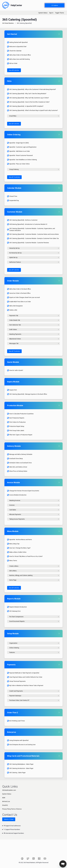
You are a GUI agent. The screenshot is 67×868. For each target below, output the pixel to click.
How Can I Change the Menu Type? (19, 548)
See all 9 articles (14, 124)
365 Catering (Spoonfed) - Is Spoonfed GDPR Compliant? (25, 106)
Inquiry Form (12, 390)
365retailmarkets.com (9, 790)
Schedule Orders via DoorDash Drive (19, 463)
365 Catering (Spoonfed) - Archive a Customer (22, 220)
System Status (43, 13)
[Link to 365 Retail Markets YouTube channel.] (45, 859)
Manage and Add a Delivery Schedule (20, 454)
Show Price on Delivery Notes (17, 471)
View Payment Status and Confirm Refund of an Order (25, 677)
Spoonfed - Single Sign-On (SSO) (18, 143)
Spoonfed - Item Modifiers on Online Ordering (22, 160)
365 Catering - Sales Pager (16, 773)
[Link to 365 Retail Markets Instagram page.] (34, 859)
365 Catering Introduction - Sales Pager (20, 768)
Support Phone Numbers (12, 829)
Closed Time (12, 196)
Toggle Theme (59, 13)
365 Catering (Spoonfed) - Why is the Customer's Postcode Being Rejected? (31, 89)
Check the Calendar (14, 51)
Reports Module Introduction (17, 607)
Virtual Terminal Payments (16, 681)
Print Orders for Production (16, 422)
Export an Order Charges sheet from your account (23, 297)
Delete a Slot (12, 310)
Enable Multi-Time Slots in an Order (19, 302)
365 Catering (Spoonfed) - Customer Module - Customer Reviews (28, 243)
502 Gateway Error (14, 611)
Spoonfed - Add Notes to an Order (18, 151)
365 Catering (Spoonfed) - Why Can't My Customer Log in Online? (28, 98)
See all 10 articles (14, 177)
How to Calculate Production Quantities (20, 414)
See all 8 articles (14, 70)
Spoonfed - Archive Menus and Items (19, 540)
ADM (4, 798)
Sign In (51, 13)
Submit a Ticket (9, 819)
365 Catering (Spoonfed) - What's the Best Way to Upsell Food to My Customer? (32, 110)
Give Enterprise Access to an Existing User (21, 745)
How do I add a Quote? (15, 370)
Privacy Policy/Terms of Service (12, 809)
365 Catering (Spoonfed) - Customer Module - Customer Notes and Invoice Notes (33, 234)
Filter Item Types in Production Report (20, 435)
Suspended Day (13, 201)
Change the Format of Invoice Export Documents (23, 491)
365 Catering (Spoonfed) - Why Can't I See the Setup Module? (27, 94)
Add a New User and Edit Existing (18, 59)
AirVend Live (6, 801)
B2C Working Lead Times (16, 721)
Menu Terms (12, 561)
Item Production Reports (16, 418)
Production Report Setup (16, 426)
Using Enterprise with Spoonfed (18, 740)
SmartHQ (5, 805)
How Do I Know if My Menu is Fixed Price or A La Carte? (25, 556)
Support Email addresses (12, 826)
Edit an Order (12, 63)
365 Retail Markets (8, 23)
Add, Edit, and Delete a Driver (17, 467)
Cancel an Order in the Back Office (19, 293)
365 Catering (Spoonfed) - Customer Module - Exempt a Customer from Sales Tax (33, 238)
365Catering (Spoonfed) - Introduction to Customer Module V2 (27, 224)
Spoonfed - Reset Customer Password (20, 155)
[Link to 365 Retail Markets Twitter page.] (28, 859)
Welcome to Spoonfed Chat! (17, 47)
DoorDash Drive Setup (15, 459)
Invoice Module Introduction (17, 495)
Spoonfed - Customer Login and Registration (22, 147)
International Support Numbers (14, 833)
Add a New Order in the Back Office (19, 55)
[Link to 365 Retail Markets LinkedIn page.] (39, 859)
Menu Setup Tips (13, 544)
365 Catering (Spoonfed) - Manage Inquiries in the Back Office (27, 394)
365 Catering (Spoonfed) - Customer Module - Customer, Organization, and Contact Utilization (31, 230)
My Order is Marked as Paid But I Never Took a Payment (25, 686)
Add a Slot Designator (15, 306)
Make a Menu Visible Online (17, 552)
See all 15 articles (14, 351)
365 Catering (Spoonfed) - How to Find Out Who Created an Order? (28, 102)
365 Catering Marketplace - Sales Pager (20, 764)
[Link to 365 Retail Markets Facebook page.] (22, 859)
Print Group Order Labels (16, 431)
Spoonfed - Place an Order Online (18, 164)
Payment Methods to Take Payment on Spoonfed (23, 673)
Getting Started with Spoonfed (17, 42)
